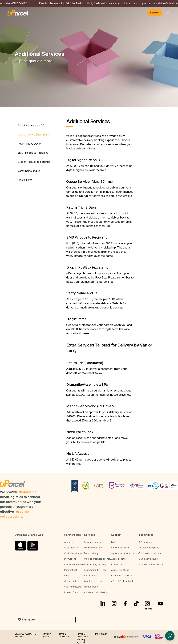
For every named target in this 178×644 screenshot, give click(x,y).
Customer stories (73, 553)
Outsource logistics (149, 548)
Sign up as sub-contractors (125, 553)
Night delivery (91, 587)
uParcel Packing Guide (123, 581)
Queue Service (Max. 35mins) (35, 135)
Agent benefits (119, 559)
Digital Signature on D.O (31, 125)
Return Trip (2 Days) (29, 144)
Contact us (117, 564)
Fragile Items (25, 180)
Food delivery (91, 553)
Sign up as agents (120, 548)
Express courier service (151, 564)
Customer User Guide (122, 576)
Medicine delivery (93, 548)
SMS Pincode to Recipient (33, 153)
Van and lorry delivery (95, 564)
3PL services (146, 542)
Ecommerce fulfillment (96, 570)
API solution (90, 576)
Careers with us (72, 581)
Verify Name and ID (29, 171)
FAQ (113, 542)
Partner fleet (71, 570)
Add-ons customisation (96, 592)
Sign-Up (155, 13)
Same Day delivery (149, 559)
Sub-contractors (73, 587)
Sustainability (71, 548)
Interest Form (71, 592)
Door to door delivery (150, 553)
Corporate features (74, 564)
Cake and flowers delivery (98, 559)
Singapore (45, 620)
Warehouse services (95, 581)
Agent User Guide (120, 570)
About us (69, 542)
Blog (67, 576)
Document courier (93, 542)
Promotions (70, 559)
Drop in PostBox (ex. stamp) (34, 162)
